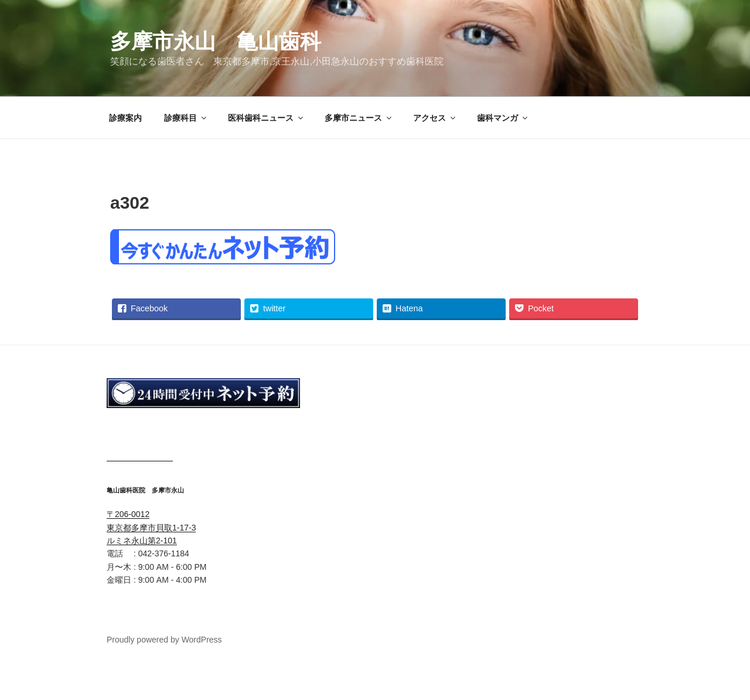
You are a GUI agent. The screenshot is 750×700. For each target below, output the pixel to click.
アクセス (435, 118)
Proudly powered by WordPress (164, 640)
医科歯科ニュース (266, 118)
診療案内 (125, 118)
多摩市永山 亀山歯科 (216, 41)
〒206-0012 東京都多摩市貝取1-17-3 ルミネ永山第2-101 (151, 527)
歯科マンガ (503, 118)
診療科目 (186, 118)
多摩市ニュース (359, 118)
